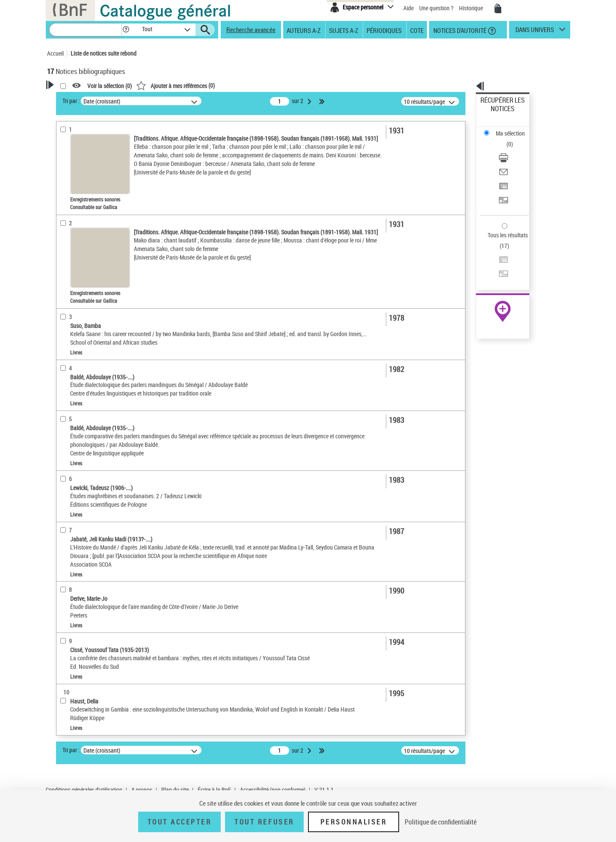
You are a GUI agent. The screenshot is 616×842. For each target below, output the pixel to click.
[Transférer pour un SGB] (514, 160)
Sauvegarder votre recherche (101, 132)
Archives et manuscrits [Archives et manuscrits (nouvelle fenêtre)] (495, 261)
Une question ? (436, 8)
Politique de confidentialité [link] (441, 822)
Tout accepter (180, 822)
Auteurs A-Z (304, 30)
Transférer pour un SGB (509, 159)
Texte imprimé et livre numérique (98, 192)
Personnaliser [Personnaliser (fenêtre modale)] (354, 822)
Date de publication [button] (81, 260)
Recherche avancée (251, 30)
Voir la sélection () (219, 86)
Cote (417, 30)
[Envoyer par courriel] (514, 139)
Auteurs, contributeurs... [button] (88, 232)
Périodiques (384, 30)
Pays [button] (62, 398)
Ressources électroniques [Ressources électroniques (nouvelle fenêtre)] (498, 271)
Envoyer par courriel (505, 139)
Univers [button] (66, 383)
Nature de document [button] (83, 178)
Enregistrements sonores (88, 205)
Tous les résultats (502, 183)
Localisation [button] (72, 218)
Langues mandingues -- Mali (92, 342)
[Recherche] (86, 30)
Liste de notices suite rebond (104, 53)
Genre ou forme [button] (76, 369)
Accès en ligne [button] (75, 164)
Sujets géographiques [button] (85, 289)
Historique (472, 8)
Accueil (55, 53)
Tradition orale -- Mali (84, 329)
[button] (126, 30)
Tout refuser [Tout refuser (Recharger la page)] (264, 822)
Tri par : (181, 101)
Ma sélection (497, 114)
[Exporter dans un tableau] (514, 149)
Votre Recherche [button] (82, 99)
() (285, 85)
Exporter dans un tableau (512, 149)
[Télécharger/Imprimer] (514, 129)
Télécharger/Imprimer (507, 129)
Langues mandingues (84, 316)
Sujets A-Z (344, 30)
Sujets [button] (64, 275)
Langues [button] (67, 246)
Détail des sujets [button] (77, 303)
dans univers (535, 32)
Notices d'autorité (459, 30)
